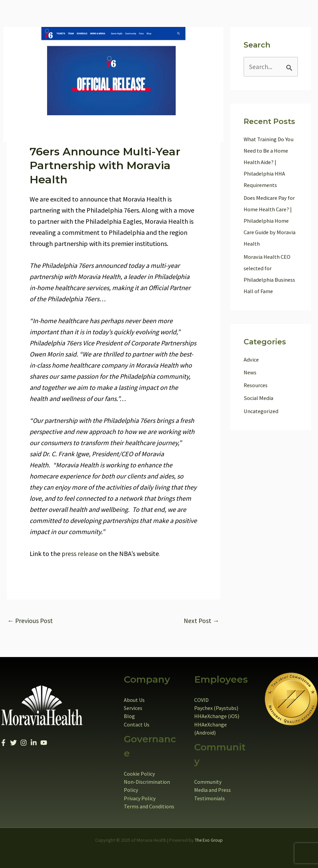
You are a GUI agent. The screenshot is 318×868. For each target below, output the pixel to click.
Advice (252, 360)
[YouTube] (44, 743)
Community (208, 782)
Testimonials (209, 798)
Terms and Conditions (149, 806)
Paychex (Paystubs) (216, 708)
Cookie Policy (139, 774)
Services (133, 708)
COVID (201, 700)
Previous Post (31, 621)
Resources (256, 385)
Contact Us (137, 724)
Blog (129, 716)
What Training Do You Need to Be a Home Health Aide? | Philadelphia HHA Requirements (269, 162)
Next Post (201, 621)
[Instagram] (24, 743)
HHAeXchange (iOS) (217, 716)
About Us (134, 700)
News (250, 373)
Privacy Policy (140, 798)
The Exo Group (209, 840)
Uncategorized (262, 411)
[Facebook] (3, 743)
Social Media (259, 398)
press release (80, 553)
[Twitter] (13, 743)
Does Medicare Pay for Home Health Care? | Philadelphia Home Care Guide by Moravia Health (270, 221)
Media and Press (213, 790)
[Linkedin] (34, 743)
